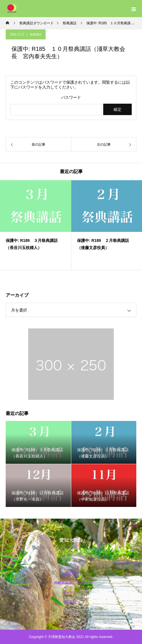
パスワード (71, 98)
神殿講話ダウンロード (71, 583)
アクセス (71, 612)
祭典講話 (36, 34)
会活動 (71, 602)
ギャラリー (71, 593)
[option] (36, 225)
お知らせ (71, 573)
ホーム (71, 563)
